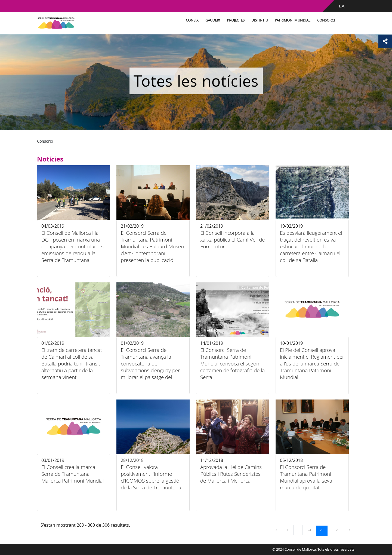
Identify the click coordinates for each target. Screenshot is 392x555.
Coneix (192, 20)
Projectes (236, 20)
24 (311, 530)
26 (339, 530)
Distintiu (260, 20)
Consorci (326, 20)
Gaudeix (213, 20)
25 (323, 530)
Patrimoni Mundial (293, 20)
